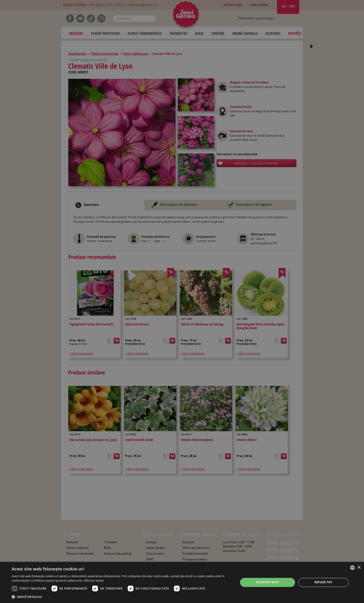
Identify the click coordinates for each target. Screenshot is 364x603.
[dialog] (182, 582)
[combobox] (352, 568)
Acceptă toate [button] (268, 582)
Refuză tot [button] (323, 582)
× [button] (359, 568)
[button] (122, 597)
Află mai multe (94, 581)
